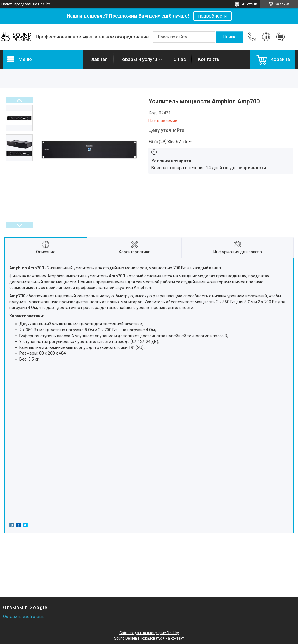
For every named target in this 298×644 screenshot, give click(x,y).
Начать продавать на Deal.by (26, 4)
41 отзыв (250, 4)
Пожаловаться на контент (162, 638)
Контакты (209, 59)
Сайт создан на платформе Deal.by (149, 633)
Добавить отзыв (280, 37)
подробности (212, 16)
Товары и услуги (138, 59)
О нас (180, 59)
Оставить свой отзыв (24, 617)
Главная (98, 59)
